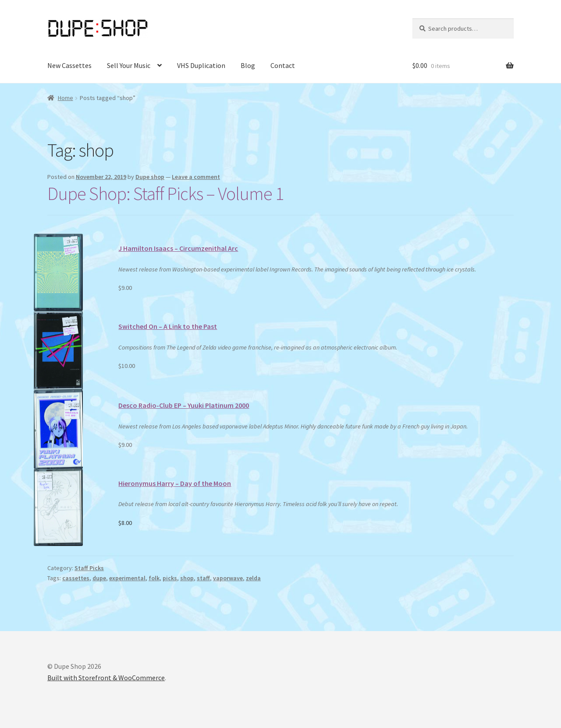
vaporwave (228, 578)
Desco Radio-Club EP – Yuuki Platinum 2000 (184, 405)
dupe (99, 578)
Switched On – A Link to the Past (168, 326)
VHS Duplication (201, 65)
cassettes (76, 578)
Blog (248, 65)
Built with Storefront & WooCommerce (106, 678)
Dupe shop (150, 177)
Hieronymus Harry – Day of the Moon (175, 483)
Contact (283, 65)
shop (187, 578)
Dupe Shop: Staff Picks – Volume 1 (165, 193)
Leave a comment (196, 177)
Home (66, 98)
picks (170, 578)
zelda (253, 578)
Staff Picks (89, 568)
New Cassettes (69, 65)
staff (203, 578)
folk (154, 578)
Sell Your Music (129, 65)
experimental (127, 578)
